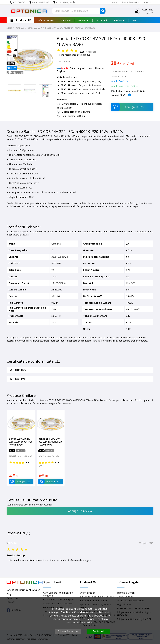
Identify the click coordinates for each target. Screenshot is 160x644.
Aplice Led (102, 20)
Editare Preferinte (68, 631)
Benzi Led (66, 20)
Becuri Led (84, 20)
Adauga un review (80, 511)
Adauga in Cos (127, 107)
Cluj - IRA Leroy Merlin (66, 2)
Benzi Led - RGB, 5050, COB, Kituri (98, 597)
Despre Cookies (125, 597)
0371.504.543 (19, 2)
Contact (148, 2)
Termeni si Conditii (126, 593)
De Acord (98, 631)
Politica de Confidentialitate (78, 612)
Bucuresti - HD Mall (41, 2)
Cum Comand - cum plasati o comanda (58, 594)
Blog (135, 20)
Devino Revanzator (131, 2)
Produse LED (24, 20)
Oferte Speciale (46, 20)
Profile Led (120, 20)
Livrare (114, 2)
